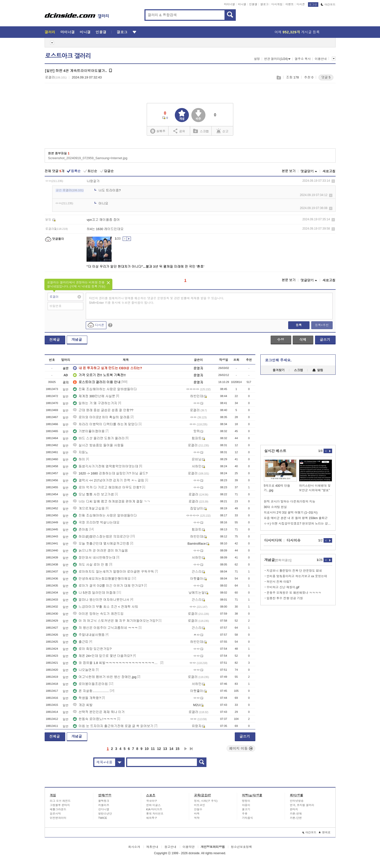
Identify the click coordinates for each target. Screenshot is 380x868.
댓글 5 (326, 77)
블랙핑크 (104, 801)
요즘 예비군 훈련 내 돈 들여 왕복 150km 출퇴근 (296, 518)
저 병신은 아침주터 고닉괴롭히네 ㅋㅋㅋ (105, 628)
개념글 (77, 340)
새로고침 (329, 171)
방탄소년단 (105, 814)
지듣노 (81, 452)
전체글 (55, 340)
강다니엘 (104, 809)
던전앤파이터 (58, 818)
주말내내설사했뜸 (89, 635)
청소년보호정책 (241, 847)
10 (147, 749)
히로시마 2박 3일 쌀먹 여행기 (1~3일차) (291, 513)
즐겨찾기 (279, 370)
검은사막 (55, 814)
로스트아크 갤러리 (68, 56)
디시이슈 (294, 540)
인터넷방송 (297, 801)
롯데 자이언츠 (155, 814)
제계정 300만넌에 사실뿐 (94, 396)
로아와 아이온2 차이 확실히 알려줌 (101, 417)
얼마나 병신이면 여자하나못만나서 (101, 600)
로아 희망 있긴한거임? (92, 649)
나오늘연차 (84, 670)
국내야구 (152, 801)
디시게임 (277, 4)
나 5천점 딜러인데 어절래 (94, 593)
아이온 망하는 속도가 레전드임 (98, 614)
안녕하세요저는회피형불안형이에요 (102, 579)
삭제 (333, 181)
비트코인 (200, 805)
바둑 (197, 814)
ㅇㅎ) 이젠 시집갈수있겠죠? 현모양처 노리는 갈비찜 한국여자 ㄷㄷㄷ (298, 524)
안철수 (198, 809)
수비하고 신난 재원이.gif (283, 587)
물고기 (246, 809)
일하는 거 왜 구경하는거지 (95, 403)
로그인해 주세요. (278, 360)
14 (171, 749)
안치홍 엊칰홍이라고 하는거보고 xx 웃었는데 (297, 576)
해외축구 (152, 818)
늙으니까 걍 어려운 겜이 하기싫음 (100, 551)
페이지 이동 (241, 748)
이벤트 (290, 4)
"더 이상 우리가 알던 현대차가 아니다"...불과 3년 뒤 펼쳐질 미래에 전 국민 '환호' (145, 267)
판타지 (294, 809)
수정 (281, 340)
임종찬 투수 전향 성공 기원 (285, 598)
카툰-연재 (296, 814)
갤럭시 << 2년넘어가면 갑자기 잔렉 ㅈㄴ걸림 (108, 480)
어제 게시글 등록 (297, 32)
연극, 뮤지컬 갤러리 (302, 805)
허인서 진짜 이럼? (279, 582)
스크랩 (279, 78)
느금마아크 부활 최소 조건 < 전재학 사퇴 (105, 607)
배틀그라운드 (58, 809)
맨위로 (325, 832)
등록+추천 (322, 325)
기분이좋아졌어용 (89, 431)
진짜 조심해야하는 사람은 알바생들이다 (105, 389)
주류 (245, 814)
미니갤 (242, 4)
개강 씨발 (83, 705)
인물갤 (253, 4)
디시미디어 (273, 540)
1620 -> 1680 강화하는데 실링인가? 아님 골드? (110, 473)
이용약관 (189, 847)
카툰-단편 (296, 818)
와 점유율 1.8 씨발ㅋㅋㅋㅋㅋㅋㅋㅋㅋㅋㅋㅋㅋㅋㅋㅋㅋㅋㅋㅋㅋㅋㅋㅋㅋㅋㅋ (116, 663)
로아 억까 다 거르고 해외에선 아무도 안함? (107, 487)
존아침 (81, 529)
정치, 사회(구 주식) (206, 801)
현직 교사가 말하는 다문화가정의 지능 (290, 502)
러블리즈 (104, 805)
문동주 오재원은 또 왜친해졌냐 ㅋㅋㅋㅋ (294, 593)
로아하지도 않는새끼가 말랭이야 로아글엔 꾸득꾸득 (113, 572)
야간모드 (328, 5)
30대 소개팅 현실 (275, 507)
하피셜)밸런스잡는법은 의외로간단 (101, 537)
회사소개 (134, 847)
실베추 (158, 131)
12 (159, 749)
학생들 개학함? (87, 698)
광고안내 (170, 847)
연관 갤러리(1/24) (277, 59)
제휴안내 (152, 847)
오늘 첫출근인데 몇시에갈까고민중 (101, 544)
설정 (257, 59)
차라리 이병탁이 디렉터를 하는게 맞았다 (105, 424)
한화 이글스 (154, 805)
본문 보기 (289, 171)
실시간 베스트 (275, 451)
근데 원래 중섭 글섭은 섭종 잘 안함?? (103, 410)
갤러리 (50, 32)
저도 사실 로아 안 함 (91, 565)
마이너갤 (230, 4)
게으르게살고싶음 (89, 508)
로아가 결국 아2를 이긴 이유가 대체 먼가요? (108, 586)
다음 (186, 749)
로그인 (313, 5)
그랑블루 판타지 (60, 805)
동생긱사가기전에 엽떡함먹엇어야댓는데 (106, 466)
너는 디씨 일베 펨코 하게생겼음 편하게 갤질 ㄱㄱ (111, 501)
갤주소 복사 (303, 59)
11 (153, 749)
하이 (79, 459)
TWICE (103, 818)
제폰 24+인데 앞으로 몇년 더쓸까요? (102, 656)
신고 (222, 131)
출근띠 (81, 642)
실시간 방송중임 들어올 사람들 (98, 445)
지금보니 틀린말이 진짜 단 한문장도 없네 (294, 571)
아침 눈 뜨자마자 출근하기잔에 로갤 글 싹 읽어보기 (113, 726)
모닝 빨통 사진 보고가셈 (93, 494)
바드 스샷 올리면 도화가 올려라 (99, 438)
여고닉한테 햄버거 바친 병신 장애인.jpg (105, 677)
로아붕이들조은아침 (90, 684)
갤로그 (264, 4)
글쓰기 (325, 340)
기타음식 (248, 818)
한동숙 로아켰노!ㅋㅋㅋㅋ (95, 719)
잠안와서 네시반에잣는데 (94, 558)
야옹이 (246, 805)
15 (178, 749)
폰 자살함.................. (91, 691)
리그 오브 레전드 (60, 801)
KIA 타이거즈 (154, 809)
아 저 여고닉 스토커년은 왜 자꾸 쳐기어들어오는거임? (115, 621)
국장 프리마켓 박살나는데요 (96, 522)
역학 (197, 818)
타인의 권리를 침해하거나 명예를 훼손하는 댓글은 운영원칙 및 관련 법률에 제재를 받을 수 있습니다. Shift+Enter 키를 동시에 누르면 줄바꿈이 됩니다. (157, 301)
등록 (299, 325)
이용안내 (321, 59)
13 (165, 749)
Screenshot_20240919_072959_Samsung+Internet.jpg (88, 158)
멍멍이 (246, 801)
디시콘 (301, 4)
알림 (318, 370)
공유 (179, 131)
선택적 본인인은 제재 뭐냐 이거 (99, 712)
